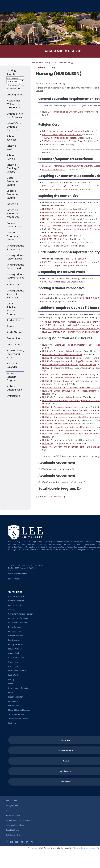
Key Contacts (14, 344)
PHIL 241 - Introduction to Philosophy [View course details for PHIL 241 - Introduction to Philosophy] (60, 242)
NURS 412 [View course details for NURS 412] (47, 440)
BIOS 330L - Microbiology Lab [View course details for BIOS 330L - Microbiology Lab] (56, 282)
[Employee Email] (15, 631)
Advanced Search (15, 88)
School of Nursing (57, 83)
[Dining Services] (15, 627)
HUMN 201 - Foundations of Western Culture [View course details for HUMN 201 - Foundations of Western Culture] (64, 202)
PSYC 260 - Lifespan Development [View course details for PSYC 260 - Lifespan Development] (58, 265)
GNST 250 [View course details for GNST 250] (79, 298)
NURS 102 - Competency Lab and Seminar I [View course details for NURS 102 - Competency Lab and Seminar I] (63, 351)
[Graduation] (13, 662)
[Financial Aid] (14, 653)
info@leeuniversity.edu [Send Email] (18, 573)
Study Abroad (14, 332)
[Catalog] (11, 609)
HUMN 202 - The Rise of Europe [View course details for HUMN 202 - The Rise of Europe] (57, 209)
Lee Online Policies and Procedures (13, 213)
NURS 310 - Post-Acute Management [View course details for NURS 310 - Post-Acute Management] (60, 407)
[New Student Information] (19, 688)
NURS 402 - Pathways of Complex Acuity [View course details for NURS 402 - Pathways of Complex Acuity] (61, 420)
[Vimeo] (32, 842)
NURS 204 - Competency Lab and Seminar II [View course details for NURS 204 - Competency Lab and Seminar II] (63, 358)
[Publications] (13, 701)
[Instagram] (12, 842)
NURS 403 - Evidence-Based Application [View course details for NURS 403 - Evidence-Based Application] (61, 424)
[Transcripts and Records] (18, 719)
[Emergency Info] (12, 806)
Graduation (13, 338)
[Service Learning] (15, 706)
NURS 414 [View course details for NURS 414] (47, 443)
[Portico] (11, 692)
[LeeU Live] (12, 723)
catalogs (34, 848)
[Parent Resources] (16, 636)
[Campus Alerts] (12, 801)
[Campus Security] (15, 605)
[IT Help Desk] (13, 666)
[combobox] (15, 78)
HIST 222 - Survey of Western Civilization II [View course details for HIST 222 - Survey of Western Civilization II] (62, 222)
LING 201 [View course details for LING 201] (47, 301)
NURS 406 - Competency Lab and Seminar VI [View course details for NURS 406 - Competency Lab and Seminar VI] (63, 430)
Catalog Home (15, 95)
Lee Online (12, 204)
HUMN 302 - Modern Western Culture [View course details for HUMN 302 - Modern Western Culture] (60, 216)
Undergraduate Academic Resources (15, 294)
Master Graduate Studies (12, 181)
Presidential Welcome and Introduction (14, 104)
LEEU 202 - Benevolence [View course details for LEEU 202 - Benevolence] (54, 169)
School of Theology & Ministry (13, 168)
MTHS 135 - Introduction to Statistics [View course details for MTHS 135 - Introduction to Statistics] (60, 189)
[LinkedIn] (27, 842)
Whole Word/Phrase (17, 85)
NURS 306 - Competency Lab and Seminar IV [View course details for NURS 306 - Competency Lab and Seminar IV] (63, 397)
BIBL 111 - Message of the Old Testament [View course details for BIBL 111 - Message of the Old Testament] (62, 134)
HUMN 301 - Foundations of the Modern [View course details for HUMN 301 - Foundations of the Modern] (62, 212)
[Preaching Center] (15, 697)
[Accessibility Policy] (13, 815)
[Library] (11, 679)
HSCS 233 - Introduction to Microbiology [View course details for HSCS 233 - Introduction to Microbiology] (61, 278)
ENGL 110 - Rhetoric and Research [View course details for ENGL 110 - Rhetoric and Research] (59, 182)
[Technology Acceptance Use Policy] (19, 820)
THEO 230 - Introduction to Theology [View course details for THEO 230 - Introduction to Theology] (60, 138)
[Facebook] (7, 842)
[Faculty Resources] (16, 644)
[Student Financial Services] (19, 710)
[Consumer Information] (18, 623)
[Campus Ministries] (16, 601)
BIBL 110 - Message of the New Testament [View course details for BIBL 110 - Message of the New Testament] (62, 131)
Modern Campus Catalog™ (86, 848)
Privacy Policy (14, 579)
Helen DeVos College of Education (14, 127)
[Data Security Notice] (14, 835)
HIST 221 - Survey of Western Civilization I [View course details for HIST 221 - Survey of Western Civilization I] (62, 219)
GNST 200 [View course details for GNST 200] (47, 295)
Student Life (13, 320)
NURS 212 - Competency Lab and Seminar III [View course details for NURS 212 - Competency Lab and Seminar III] (63, 378)
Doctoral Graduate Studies (12, 194)
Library (10, 326)
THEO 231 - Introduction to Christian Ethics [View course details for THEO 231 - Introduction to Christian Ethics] (63, 141)
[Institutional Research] (17, 671)
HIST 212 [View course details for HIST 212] (72, 259)
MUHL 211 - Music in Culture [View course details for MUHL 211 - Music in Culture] (56, 239)
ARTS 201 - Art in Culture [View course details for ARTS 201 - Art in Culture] (54, 236)
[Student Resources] (16, 714)
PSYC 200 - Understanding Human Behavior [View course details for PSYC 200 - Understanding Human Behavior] (63, 262)
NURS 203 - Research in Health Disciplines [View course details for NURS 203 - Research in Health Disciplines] (62, 355)
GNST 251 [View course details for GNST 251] (89, 298)
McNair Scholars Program (11, 377)
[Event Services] (14, 640)
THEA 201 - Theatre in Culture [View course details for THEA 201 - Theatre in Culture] (56, 246)
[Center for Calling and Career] (20, 614)
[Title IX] (9, 811)
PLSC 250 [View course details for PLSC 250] (81, 259)
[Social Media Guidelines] (15, 825)
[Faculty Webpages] (16, 649)
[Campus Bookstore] (16, 596)
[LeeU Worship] (14, 675)
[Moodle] (11, 684)
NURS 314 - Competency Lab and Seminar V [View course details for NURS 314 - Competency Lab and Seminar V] (63, 414)
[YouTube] (17, 842)
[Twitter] (22, 842)
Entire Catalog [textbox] (13, 78)
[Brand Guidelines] (13, 830)
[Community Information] (18, 618)
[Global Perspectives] (16, 658)
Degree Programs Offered (12, 236)
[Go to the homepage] (5, 6)
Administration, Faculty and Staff (15, 354)
